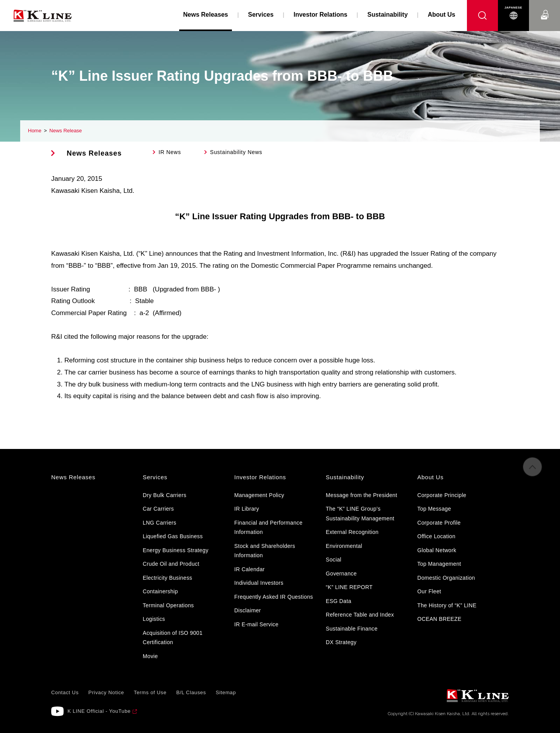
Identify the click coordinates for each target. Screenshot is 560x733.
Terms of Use (150, 692)
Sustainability (387, 15)
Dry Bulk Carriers (165, 495)
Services (261, 15)
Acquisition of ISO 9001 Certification (173, 638)
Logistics (154, 619)
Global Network (437, 550)
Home (35, 131)
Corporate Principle (442, 495)
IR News (170, 152)
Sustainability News (236, 152)
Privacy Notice (106, 692)
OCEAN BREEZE (439, 619)
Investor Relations (321, 15)
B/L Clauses (191, 692)
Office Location (436, 536)
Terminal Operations (168, 605)
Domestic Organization (446, 578)
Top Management (439, 564)
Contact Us (544, 8)
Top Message (434, 509)
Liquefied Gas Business (173, 536)
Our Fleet (429, 591)
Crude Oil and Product (171, 564)
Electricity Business (168, 578)
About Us (442, 15)
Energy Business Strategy (175, 550)
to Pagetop (532, 470)
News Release (66, 131)
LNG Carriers (160, 523)
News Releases (94, 153)
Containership (160, 591)
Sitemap (226, 692)
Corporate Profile (439, 523)
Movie (150, 656)
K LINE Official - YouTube (99, 711)
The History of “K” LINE (447, 605)
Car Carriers (158, 509)
